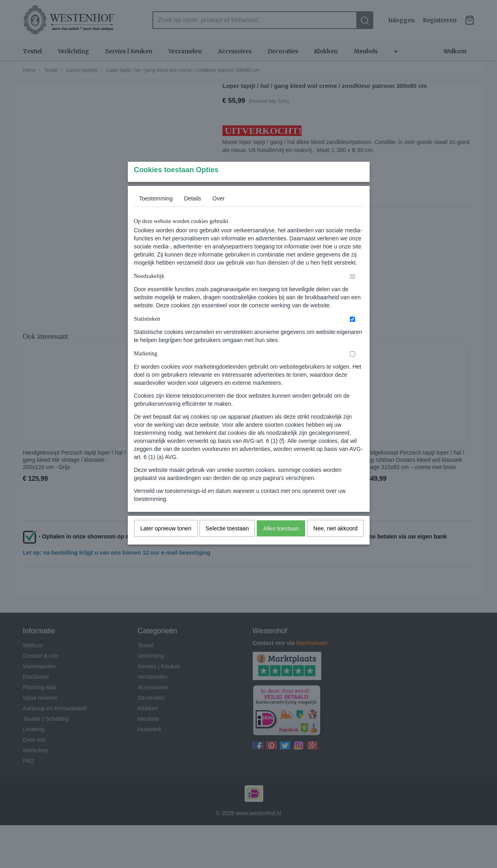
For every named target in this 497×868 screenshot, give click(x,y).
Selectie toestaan (227, 544)
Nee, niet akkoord (335, 544)
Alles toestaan (281, 544)
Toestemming (156, 214)
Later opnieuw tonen (166, 544)
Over (218, 214)
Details (192, 214)
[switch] (352, 292)
